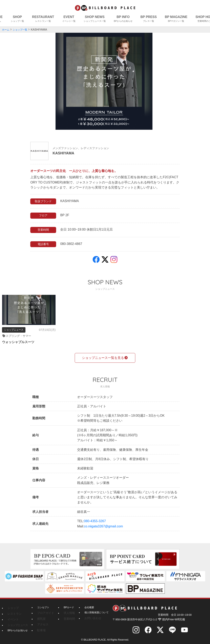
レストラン (14, 611)
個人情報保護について (93, 611)
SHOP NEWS (95, 19)
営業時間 (66, 616)
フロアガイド (44, 611)
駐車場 (41, 626)
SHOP (17, 19)
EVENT (69, 19)
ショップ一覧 (22, 30)
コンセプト (43, 606)
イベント (12, 616)
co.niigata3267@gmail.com (103, 528)
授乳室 (41, 616)
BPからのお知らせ (18, 626)
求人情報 (66, 611)
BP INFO (123, 19)
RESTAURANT (43, 19)
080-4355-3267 (95, 523)
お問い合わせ (88, 616)
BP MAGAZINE (176, 19)
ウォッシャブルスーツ (20, 343)
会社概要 (86, 606)
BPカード (66, 606)
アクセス (42, 621)
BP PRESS (149, 19)
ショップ (12, 606)
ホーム (6, 30)
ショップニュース (16, 621)
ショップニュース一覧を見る (105, 355)
